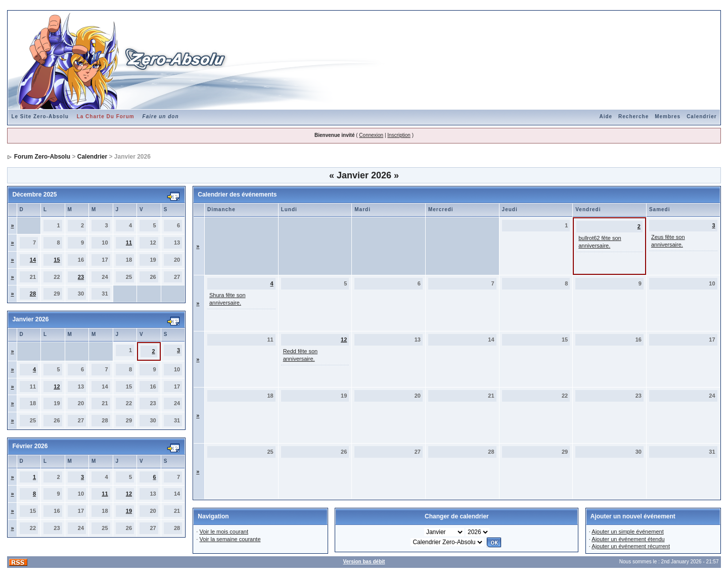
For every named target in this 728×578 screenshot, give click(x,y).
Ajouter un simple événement (627, 532)
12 (57, 387)
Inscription (399, 135)
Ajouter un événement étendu (628, 539)
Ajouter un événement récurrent (631, 546)
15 (57, 260)
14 (33, 260)
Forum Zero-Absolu (42, 157)
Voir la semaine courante (230, 539)
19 (129, 511)
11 (129, 243)
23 (81, 277)
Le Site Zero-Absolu (40, 116)
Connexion (371, 135)
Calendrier (701, 116)
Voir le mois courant (224, 532)
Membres (668, 116)
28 (33, 294)
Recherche (633, 116)
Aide (606, 116)
